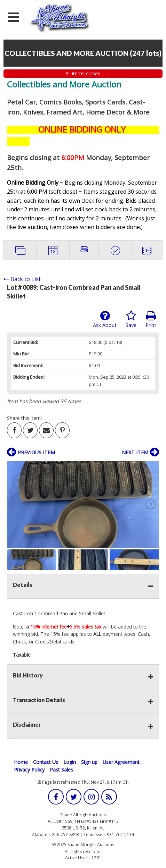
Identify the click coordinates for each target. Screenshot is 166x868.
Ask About (105, 319)
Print (151, 319)
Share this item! (24, 418)
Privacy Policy (29, 770)
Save (131, 319)
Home (21, 762)
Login (70, 762)
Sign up (89, 762)
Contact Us (46, 762)
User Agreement (121, 762)
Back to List (22, 279)
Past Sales (61, 770)
